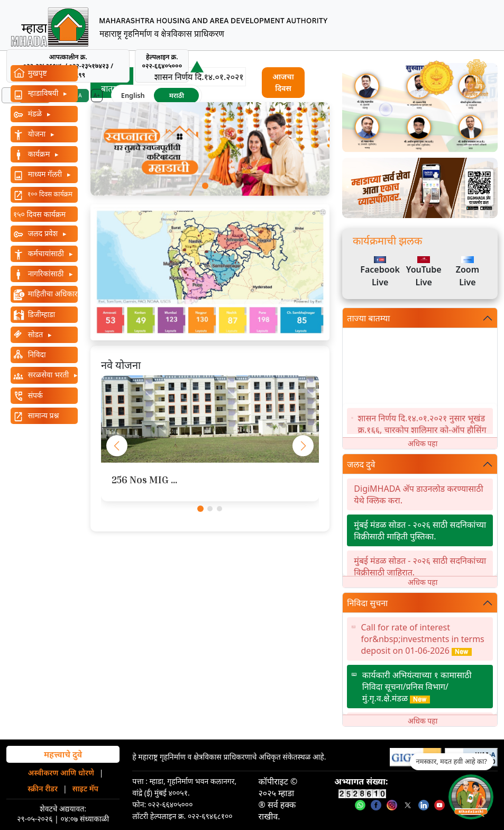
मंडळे (35, 114)
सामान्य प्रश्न (42, 415)
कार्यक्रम (39, 154)
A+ (97, 95)
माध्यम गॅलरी (45, 174)
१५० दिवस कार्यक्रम (39, 214)
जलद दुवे (361, 464)
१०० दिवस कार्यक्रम (50, 194)
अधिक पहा (423, 443)
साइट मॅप (85, 788)
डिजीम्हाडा (40, 314)
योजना (37, 134)
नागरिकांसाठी (46, 273)
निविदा (36, 354)
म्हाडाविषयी (43, 93)
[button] (205, 186)
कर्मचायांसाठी (46, 253)
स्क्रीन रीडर (43, 788)
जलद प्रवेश (43, 233)
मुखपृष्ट (36, 73)
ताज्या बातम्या (368, 318)
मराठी (177, 95)
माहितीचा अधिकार (52, 294)
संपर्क (34, 395)
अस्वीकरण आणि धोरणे (61, 773)
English (133, 95)
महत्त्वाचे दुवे (63, 754)
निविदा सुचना (367, 603)
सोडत (35, 334)
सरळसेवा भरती (48, 375)
